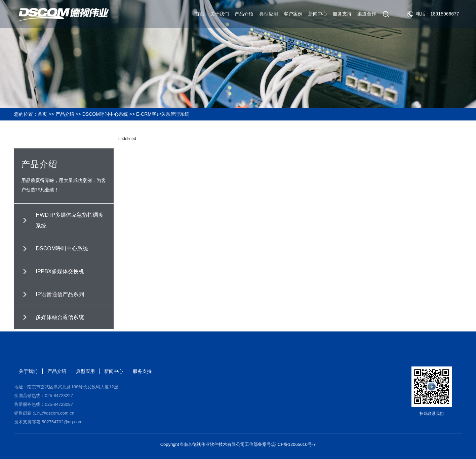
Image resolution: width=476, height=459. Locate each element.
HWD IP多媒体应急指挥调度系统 (70, 220)
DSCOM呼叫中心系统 (105, 114)
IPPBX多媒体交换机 (60, 271)
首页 (198, 14)
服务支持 (340, 14)
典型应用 (267, 14)
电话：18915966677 (436, 14)
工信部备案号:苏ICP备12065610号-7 (280, 444)
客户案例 (291, 14)
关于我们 (217, 14)
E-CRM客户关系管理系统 (163, 114)
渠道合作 (365, 14)
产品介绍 (242, 14)
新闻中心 (316, 14)
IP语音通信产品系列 (60, 294)
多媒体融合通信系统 (60, 317)
